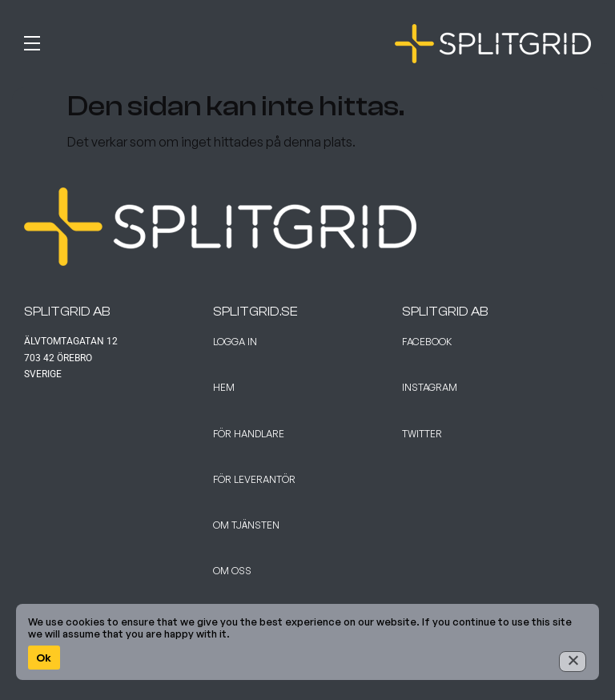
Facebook (427, 342)
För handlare (249, 434)
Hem (224, 387)
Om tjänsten (246, 525)
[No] (573, 662)
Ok (44, 658)
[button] (162, 40)
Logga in (235, 342)
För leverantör (254, 479)
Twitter (422, 434)
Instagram (430, 387)
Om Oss (232, 571)
